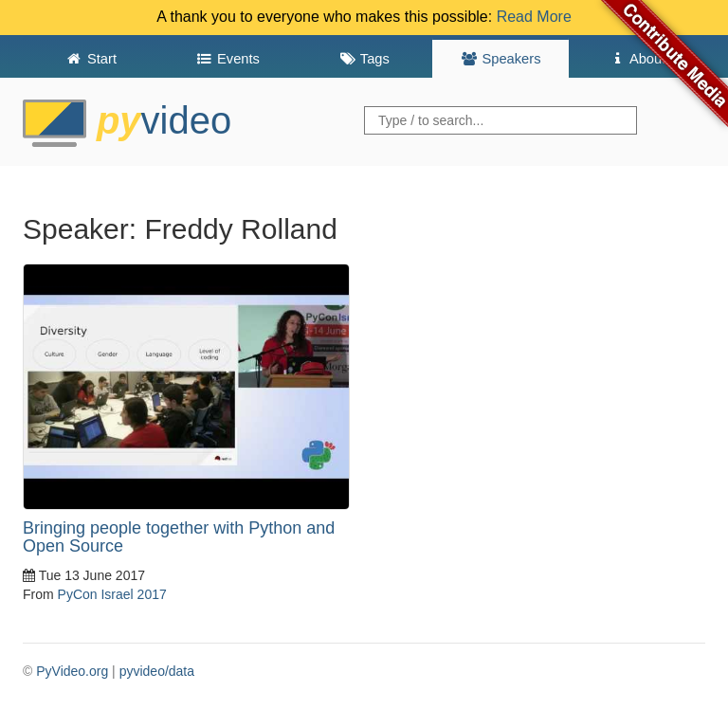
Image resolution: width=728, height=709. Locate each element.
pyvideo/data (157, 671)
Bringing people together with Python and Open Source (179, 537)
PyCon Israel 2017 (112, 594)
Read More (534, 17)
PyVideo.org (72, 671)
